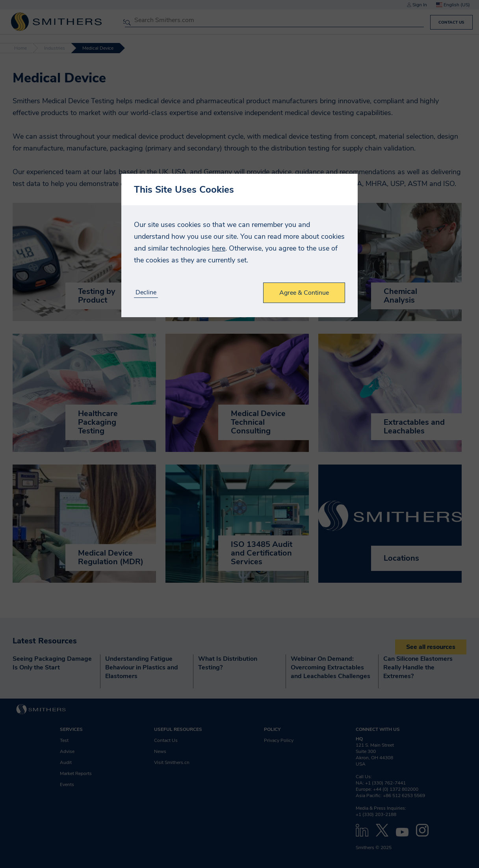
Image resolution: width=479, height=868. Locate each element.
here (219, 248)
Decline (146, 293)
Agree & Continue (304, 293)
